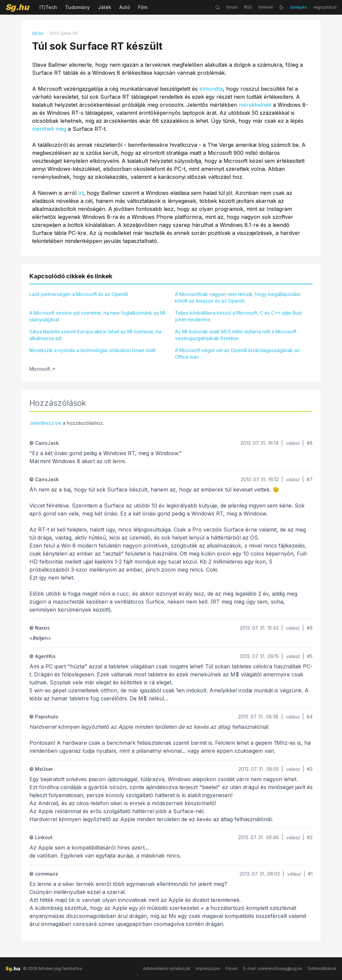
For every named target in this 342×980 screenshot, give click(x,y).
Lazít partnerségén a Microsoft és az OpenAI (79, 294)
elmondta (211, 89)
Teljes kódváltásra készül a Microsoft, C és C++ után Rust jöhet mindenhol (238, 316)
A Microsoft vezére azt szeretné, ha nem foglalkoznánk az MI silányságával (97, 316)
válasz (293, 443)
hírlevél (266, 7)
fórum (232, 7)
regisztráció (325, 7)
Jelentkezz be (45, 423)
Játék (105, 7)
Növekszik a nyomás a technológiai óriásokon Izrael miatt (93, 350)
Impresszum (208, 968)
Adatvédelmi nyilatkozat (167, 968)
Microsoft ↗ (42, 369)
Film (143, 7)
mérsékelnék (255, 105)
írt (81, 193)
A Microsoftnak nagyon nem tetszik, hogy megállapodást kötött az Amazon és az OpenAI (238, 297)
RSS (248, 7)
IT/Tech (48, 7)
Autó (125, 7)
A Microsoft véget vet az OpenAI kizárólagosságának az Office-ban (237, 354)
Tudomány (77, 7)
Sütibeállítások (322, 968)
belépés (299, 7)
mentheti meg (49, 129)
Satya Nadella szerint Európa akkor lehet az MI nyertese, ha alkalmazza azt (95, 335)
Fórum (232, 968)
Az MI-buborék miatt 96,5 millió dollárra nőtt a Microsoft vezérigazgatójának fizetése (236, 335)
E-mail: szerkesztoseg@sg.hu (273, 968)
